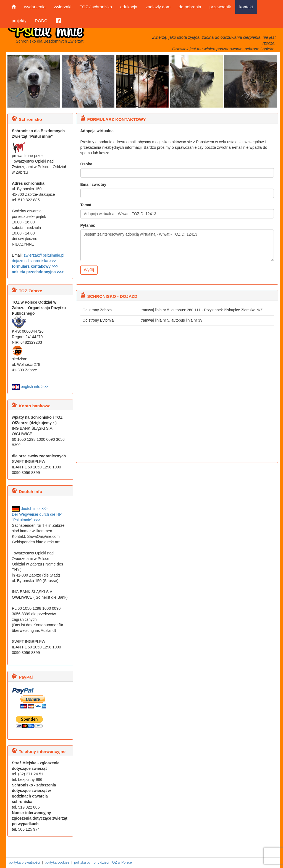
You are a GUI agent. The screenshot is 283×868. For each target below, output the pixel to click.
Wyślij (89, 270)
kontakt (246, 7)
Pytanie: (88, 225)
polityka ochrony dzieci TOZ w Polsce (103, 862)
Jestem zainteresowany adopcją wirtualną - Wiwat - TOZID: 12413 (177, 245)
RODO (41, 21)
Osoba (87, 164)
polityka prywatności (24, 862)
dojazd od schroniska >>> (34, 261)
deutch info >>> (30, 509)
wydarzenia (35, 7)
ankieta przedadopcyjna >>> (38, 272)
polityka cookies (57, 862)
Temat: (87, 205)
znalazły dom (158, 7)
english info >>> (30, 387)
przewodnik (220, 7)
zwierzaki (63, 7)
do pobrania (190, 7)
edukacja (129, 7)
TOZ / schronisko (96, 7)
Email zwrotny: (94, 184)
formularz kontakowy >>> (35, 266)
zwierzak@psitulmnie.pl (44, 255)
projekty (19, 21)
